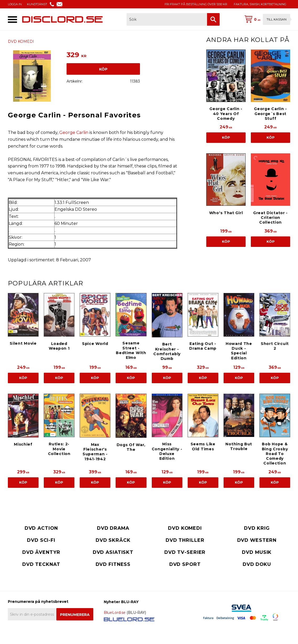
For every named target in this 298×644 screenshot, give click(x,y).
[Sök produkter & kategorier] (167, 19)
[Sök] (213, 19)
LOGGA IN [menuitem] (15, 4)
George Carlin (74, 132)
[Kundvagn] (266, 19)
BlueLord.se (115, 613)
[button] (12, 20)
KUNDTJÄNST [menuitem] (37, 4)
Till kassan (277, 19)
